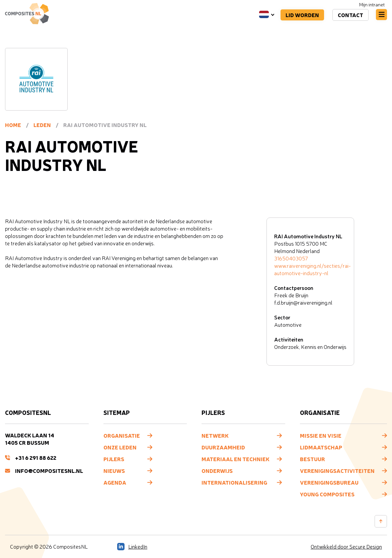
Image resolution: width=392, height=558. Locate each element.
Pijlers (114, 459)
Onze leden (120, 447)
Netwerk (215, 435)
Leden (42, 125)
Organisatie (122, 435)
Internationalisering (234, 482)
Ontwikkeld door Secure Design (346, 547)
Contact (350, 15)
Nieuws (114, 471)
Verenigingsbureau (329, 482)
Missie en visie (321, 435)
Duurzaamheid (223, 447)
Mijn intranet (372, 5)
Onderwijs (217, 471)
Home (13, 125)
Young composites (327, 494)
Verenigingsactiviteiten (337, 471)
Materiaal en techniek (236, 459)
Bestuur (312, 459)
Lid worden (302, 15)
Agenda (115, 482)
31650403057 (291, 258)
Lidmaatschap (321, 447)
